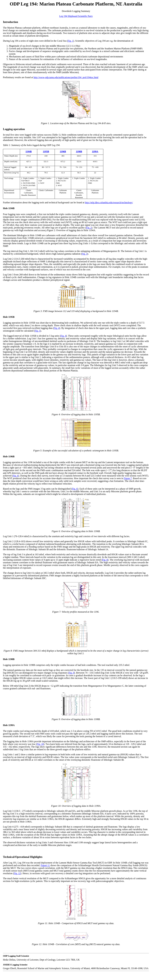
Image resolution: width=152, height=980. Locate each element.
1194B (29, 152)
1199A (95, 152)
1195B (46, 152)
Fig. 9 (71, 673)
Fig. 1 (70, 41)
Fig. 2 (89, 228)
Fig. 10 (40, 744)
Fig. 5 (37, 331)
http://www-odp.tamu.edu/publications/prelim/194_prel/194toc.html (66, 77)
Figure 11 (45, 865)
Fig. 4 (57, 328)
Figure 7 (128, 478)
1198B (79, 152)
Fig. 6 (16, 476)
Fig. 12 (17, 873)
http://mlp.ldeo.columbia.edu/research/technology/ (109, 202)
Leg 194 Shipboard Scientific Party (76, 16)
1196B (63, 152)
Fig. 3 (85, 254)
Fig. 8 (105, 560)
